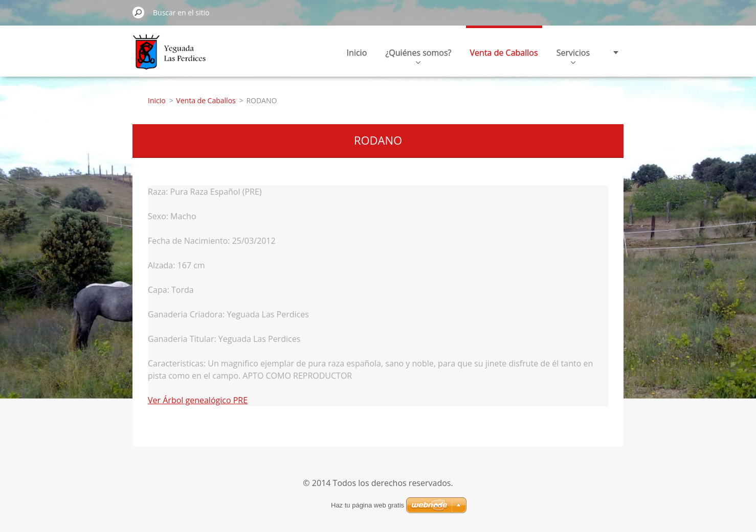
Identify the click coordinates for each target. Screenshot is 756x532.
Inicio (357, 53)
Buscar (139, 12)
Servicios (573, 55)
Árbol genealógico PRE (205, 400)
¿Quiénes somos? (418, 55)
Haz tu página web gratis (368, 505)
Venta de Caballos (504, 53)
